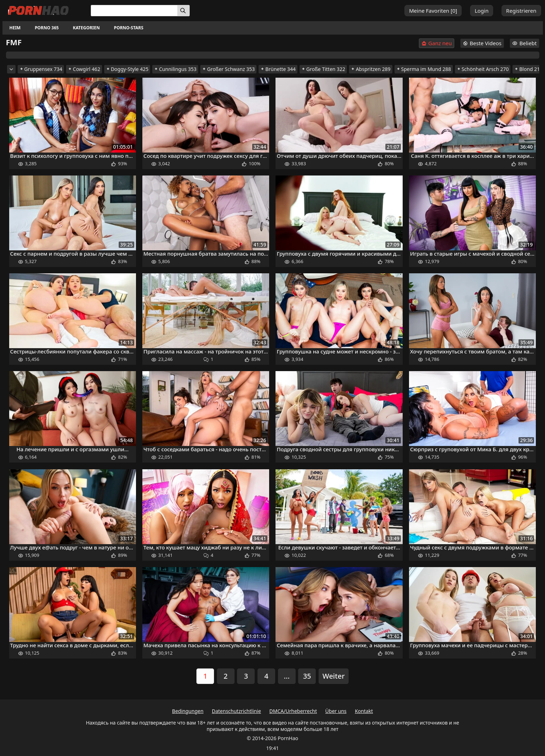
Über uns (336, 711)
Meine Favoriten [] (433, 11)
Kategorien (86, 28)
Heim (15, 28)
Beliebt (524, 43)
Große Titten (323, 69)
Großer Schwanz (228, 69)
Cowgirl (84, 69)
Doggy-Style (127, 69)
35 (307, 676)
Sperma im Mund (424, 69)
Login (482, 11)
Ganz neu (437, 43)
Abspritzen (371, 69)
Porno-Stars (128, 28)
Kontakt (364, 711)
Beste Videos (482, 43)
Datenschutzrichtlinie (236, 711)
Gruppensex (41, 69)
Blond (528, 69)
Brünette (278, 69)
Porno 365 (47, 28)
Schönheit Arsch (483, 69)
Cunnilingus (175, 69)
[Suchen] (183, 11)
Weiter (334, 676)
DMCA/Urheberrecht (293, 711)
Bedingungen (188, 711)
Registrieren (521, 11)
